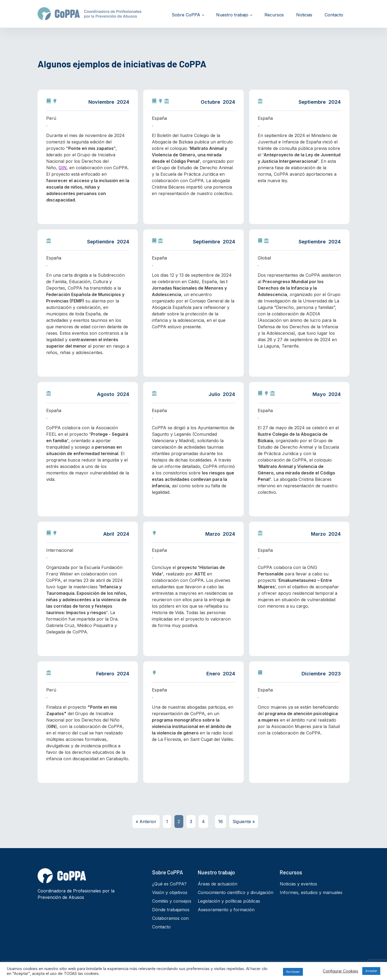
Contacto (334, 15)
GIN (63, 168)
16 (221, 822)
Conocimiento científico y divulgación (236, 892)
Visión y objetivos (170, 892)
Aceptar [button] (371, 971)
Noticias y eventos (298, 884)
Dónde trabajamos (171, 910)
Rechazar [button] (293, 972)
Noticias (304, 15)
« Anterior (146, 822)
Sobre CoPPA (186, 15)
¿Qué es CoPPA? (169, 884)
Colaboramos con (170, 918)
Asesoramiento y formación (226, 910)
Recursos (274, 15)
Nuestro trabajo (232, 15)
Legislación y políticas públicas (229, 901)
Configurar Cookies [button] (341, 971)
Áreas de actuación (218, 884)
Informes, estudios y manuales (311, 892)
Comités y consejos (172, 901)
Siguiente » (244, 822)
